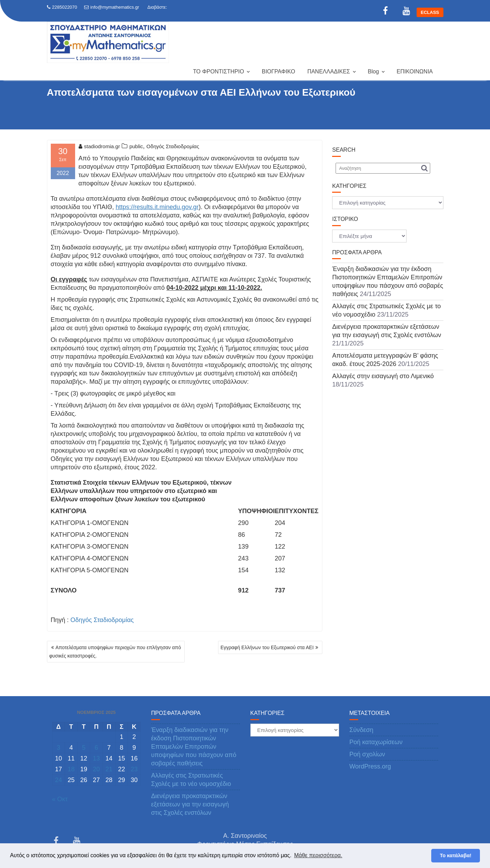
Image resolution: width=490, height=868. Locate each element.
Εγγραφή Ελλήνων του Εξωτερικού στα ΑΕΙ (267, 647)
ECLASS (430, 12)
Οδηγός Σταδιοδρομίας (173, 146)
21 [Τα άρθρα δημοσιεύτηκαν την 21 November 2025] (109, 769)
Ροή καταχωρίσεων (376, 742)
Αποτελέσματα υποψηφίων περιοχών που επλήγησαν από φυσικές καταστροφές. (115, 652)
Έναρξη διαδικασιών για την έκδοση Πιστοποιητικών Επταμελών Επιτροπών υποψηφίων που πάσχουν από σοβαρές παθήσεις (194, 747)
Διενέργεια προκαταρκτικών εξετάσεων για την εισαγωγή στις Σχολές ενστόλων (190, 804)
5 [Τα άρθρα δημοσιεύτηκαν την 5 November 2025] (84, 748)
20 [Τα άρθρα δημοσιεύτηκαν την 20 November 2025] (96, 769)
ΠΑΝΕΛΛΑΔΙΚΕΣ (329, 71)
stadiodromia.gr (99, 146)
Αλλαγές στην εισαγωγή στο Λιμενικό (383, 376)
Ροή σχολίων (367, 754)
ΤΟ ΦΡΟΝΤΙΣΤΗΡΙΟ (219, 71)
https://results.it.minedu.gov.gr (157, 207)
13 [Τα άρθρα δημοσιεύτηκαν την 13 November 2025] (96, 758)
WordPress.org (370, 766)
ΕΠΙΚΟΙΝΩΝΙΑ (415, 71)
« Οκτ (60, 799)
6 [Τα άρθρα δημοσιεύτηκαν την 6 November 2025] (96, 748)
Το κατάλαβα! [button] (456, 855)
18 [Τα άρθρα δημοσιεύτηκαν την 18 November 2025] (71, 769)
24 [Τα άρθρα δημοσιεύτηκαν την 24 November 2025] (58, 780)
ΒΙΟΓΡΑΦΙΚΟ (279, 71)
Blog (373, 71)
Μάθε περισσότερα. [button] (318, 855)
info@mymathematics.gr (112, 7)
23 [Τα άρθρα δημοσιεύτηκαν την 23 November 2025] (134, 769)
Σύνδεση (362, 730)
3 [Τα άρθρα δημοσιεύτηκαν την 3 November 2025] (58, 748)
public (136, 146)
